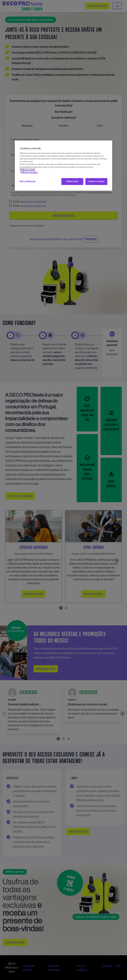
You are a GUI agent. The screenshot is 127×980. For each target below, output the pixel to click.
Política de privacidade (29, 173)
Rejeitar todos (72, 181)
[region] (63, 166)
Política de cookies (28, 170)
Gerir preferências (27, 181)
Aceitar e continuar (96, 181)
